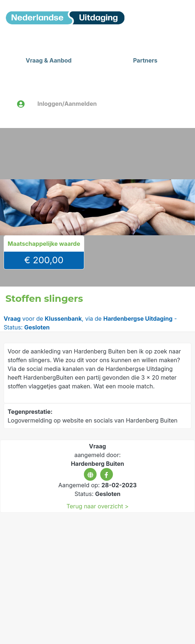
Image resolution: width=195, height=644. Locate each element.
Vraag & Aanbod (49, 60)
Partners (145, 60)
